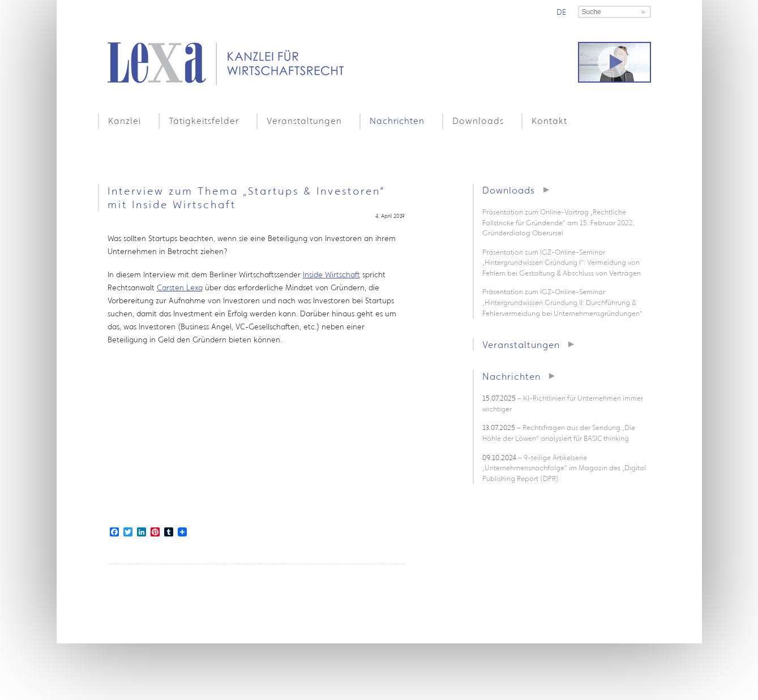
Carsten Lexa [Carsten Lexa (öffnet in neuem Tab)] (180, 287)
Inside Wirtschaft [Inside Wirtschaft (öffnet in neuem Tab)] (331, 274)
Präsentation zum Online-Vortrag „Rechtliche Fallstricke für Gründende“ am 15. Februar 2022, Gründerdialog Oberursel (558, 222)
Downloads (478, 121)
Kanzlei (125, 121)
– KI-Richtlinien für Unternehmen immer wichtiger (563, 403)
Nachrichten (397, 121)
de (561, 12)
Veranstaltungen (304, 121)
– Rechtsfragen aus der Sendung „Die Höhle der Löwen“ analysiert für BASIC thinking (559, 433)
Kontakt (549, 121)
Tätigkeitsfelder (204, 121)
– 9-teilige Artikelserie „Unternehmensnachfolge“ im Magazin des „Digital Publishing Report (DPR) (564, 468)
